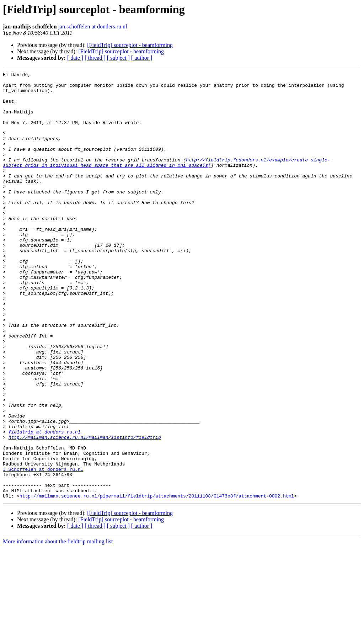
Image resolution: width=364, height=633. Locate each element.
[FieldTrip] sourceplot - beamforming (130, 45)
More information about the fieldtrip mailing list (58, 627)
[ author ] (142, 58)
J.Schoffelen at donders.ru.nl (43, 549)
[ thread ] (95, 58)
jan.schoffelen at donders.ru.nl (93, 26)
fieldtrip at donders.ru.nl (45, 504)
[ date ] (75, 58)
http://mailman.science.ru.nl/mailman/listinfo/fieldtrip (85, 511)
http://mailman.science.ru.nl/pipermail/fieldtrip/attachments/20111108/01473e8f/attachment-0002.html (157, 581)
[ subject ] (118, 58)
